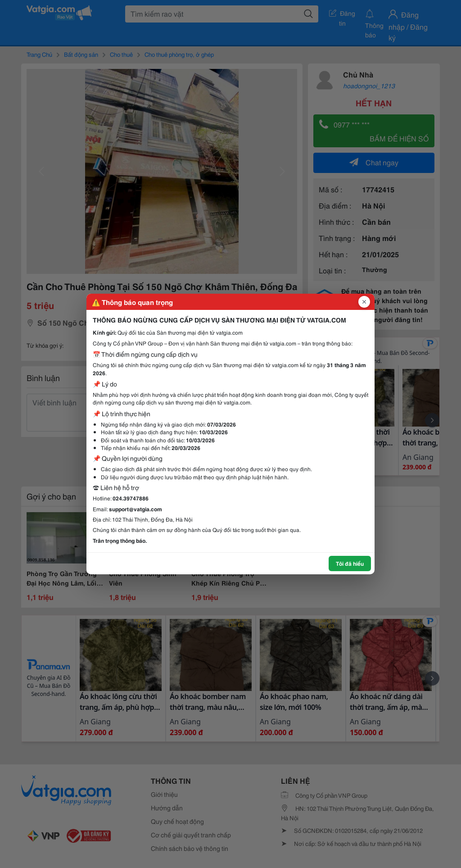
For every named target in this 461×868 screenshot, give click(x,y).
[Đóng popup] (364, 302)
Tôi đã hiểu (350, 563)
